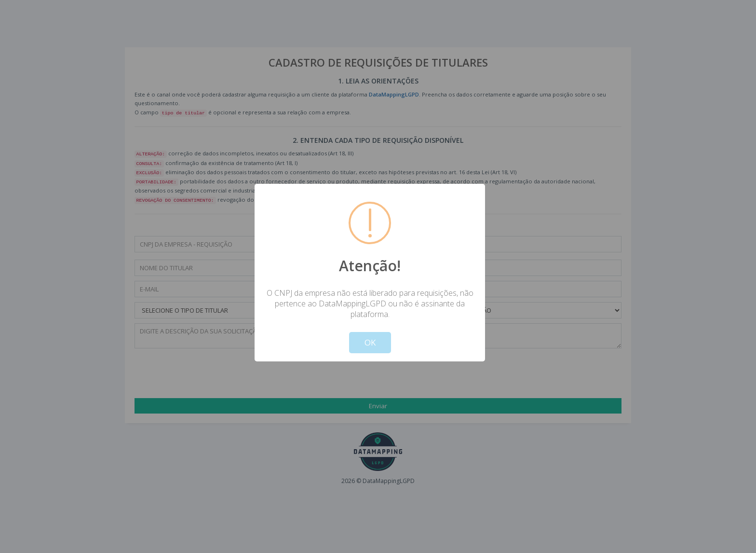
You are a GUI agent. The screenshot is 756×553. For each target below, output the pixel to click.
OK (370, 342)
